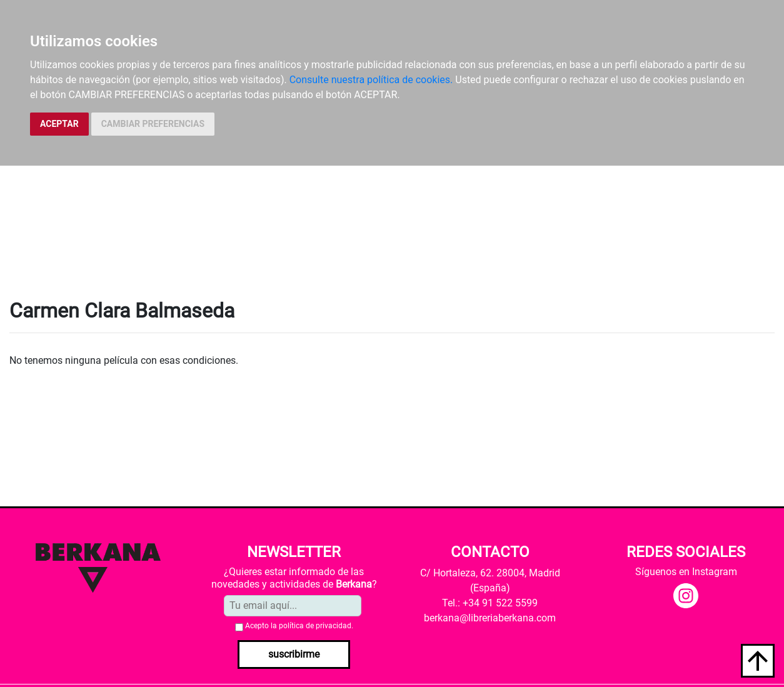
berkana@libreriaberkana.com (490, 618)
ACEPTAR (59, 124)
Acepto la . (299, 626)
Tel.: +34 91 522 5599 (490, 603)
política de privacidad (315, 626)
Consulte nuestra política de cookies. (371, 80)
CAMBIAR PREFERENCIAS (153, 124)
